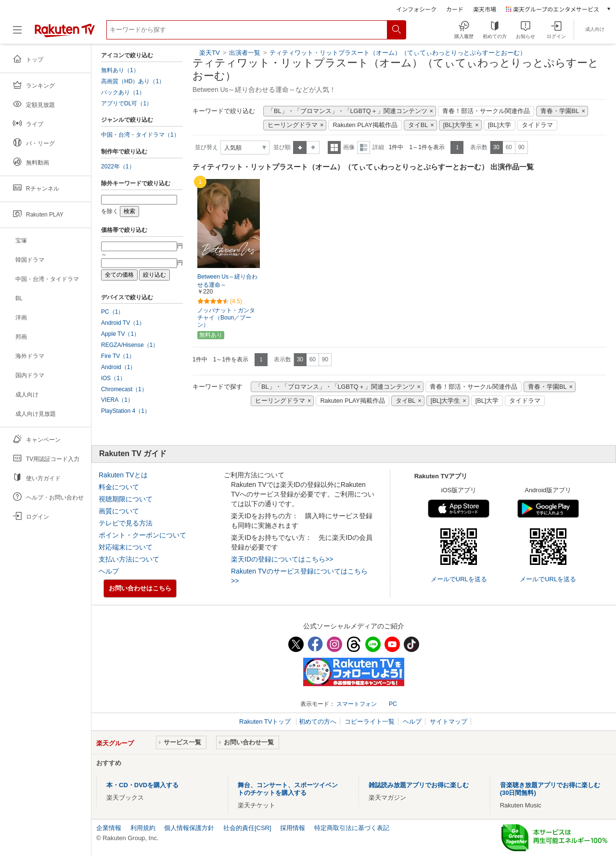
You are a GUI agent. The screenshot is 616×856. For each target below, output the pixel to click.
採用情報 (293, 828)
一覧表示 (334, 147)
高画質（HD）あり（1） (133, 81)
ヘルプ (109, 571)
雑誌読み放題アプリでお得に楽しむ (419, 785)
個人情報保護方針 (189, 828)
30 (496, 147)
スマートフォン (357, 704)
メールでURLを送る (459, 579)
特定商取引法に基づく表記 (352, 828)
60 (508, 147)
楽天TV (210, 53)
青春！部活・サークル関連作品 (486, 111)
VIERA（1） (117, 400)
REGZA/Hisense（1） (130, 345)
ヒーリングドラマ (293, 125)
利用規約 (143, 828)
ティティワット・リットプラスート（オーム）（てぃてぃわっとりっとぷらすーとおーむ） (398, 53)
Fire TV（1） (118, 356)
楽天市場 (485, 9)
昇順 (300, 147)
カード (455, 9)
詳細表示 (364, 147)
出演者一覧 (245, 53)
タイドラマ (537, 125)
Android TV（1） (123, 323)
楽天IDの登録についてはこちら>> (282, 559)
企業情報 (109, 828)
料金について (119, 487)
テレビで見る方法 (126, 523)
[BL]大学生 (458, 125)
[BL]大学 (500, 125)
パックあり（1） (123, 92)
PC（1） (113, 312)
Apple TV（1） (120, 334)
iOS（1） (113, 378)
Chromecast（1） (124, 389)
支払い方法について (129, 559)
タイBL (418, 125)
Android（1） (118, 367)
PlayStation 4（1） (126, 411)
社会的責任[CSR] (247, 828)
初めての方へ (318, 722)
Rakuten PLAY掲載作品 (365, 125)
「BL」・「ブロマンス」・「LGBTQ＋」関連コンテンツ (347, 111)
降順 (313, 147)
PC (393, 704)
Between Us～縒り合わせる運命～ (227, 281)
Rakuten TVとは (123, 475)
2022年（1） (118, 166)
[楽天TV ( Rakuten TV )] (65, 33)
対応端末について (126, 547)
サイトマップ (449, 722)
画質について (119, 511)
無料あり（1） (120, 70)
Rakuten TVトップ (266, 722)
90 (521, 147)
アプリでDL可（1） (127, 103)
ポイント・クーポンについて (142, 535)
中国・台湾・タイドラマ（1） (140, 135)
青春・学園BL (560, 111)
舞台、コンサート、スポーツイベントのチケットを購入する (288, 789)
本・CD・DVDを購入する (142, 785)
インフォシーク (416, 9)
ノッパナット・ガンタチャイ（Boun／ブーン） (226, 318)
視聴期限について (126, 499)
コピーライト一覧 (370, 722)
